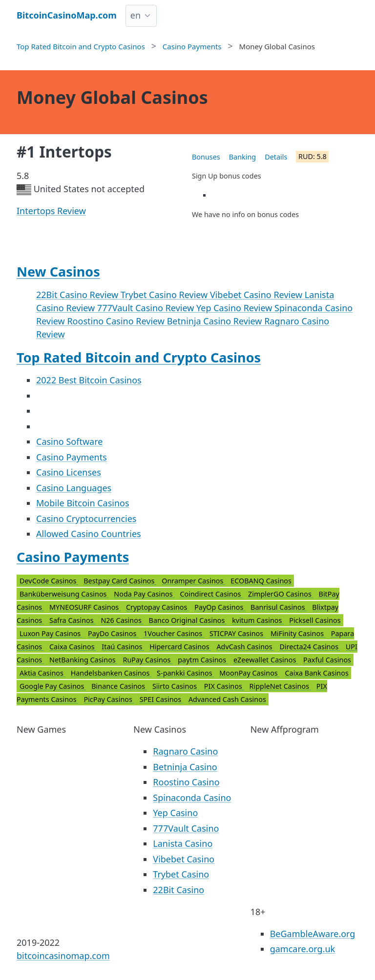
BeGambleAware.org (313, 934)
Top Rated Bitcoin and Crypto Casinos (139, 357)
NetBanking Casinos (83, 660)
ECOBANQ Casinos (261, 581)
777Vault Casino (186, 828)
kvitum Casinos (258, 620)
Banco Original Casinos (188, 620)
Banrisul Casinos (279, 607)
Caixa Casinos (73, 647)
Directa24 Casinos (310, 647)
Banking (242, 157)
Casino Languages (74, 488)
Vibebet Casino (184, 859)
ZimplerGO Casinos (281, 594)
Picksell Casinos (315, 620)
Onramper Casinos (193, 581)
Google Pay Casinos (53, 686)
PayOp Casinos (220, 607)
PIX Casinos (224, 686)
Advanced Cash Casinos (227, 699)
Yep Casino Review (235, 308)
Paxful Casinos (327, 660)
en (135, 15)
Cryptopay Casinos (157, 607)
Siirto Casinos (176, 686)
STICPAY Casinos (237, 633)
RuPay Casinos (147, 660)
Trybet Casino (181, 874)
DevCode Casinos (49, 581)
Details (276, 157)
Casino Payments (72, 457)
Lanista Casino (183, 843)
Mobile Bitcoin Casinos (83, 503)
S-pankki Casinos (185, 673)
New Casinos (58, 271)
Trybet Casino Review (165, 295)
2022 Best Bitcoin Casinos (89, 380)
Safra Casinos (72, 620)
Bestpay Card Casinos (120, 581)
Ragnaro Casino (185, 751)
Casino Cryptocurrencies (86, 519)
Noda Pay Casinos (144, 594)
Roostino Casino (186, 782)
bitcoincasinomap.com (63, 956)
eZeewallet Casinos (266, 660)
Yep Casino (175, 813)
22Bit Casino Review (78, 295)
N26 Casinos (122, 620)
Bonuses (206, 157)
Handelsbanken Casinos (111, 673)
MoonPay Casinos (249, 673)
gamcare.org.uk (303, 949)
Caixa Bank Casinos (317, 673)
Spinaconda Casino (192, 798)
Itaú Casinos (123, 647)
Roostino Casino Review (117, 321)
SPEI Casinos (161, 699)
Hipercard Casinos (180, 647)
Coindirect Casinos (211, 594)
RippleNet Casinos (280, 686)
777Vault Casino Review (147, 308)
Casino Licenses (69, 472)
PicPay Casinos (109, 699)
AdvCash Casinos (245, 647)
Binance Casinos (119, 686)
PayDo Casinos (113, 633)
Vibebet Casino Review (257, 295)
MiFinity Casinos (298, 633)
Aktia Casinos (42, 673)
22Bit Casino (178, 890)
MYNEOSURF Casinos (85, 607)
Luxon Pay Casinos (51, 633)
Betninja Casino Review (216, 321)
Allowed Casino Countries (89, 534)
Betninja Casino (185, 767)
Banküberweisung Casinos (64, 594)
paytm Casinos (203, 660)
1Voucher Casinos (174, 633)
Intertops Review (51, 211)
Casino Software (69, 441)
